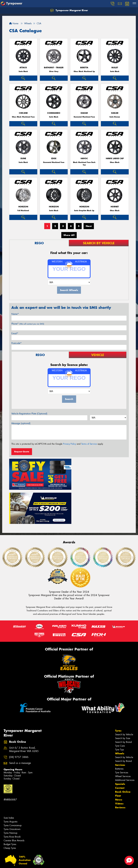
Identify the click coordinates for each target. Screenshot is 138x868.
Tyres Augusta (10, 786)
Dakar (84, 113)
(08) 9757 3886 (19, 721)
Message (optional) (21, 423)
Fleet (118, 760)
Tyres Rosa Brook (12, 801)
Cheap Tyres (10, 812)
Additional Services (125, 744)
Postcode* (16, 343)
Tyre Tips (120, 714)
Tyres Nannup (10, 797)
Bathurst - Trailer (54, 68)
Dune (23, 158)
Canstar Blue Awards (14, 805)
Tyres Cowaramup (13, 790)
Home (14, 23)
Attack (23, 68)
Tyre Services (122, 737)
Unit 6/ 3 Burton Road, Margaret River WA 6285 (24, 714)
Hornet (115, 207)
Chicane (23, 113)
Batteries (119, 733)
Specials (120, 748)
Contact (120, 752)
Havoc (84, 158)
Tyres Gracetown (12, 793)
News (119, 764)
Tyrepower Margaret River (69, 10)
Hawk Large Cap (115, 158)
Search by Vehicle (124, 699)
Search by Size (123, 703)
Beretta (84, 68)
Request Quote (22, 452)
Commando (54, 113)
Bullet (115, 68)
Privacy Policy (70, 444)
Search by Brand (123, 706)
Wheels (120, 718)
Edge (54, 158)
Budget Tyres (10, 809)
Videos (119, 768)
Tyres (118, 695)
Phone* (28, 324)
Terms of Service (89, 444)
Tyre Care (120, 710)
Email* (15, 333)
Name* (15, 314)
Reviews (120, 772)
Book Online (123, 756)
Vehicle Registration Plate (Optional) (29, 414)
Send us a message (20, 727)
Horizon (23, 207)
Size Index (9, 782)
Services (120, 729)
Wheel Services (123, 741)
